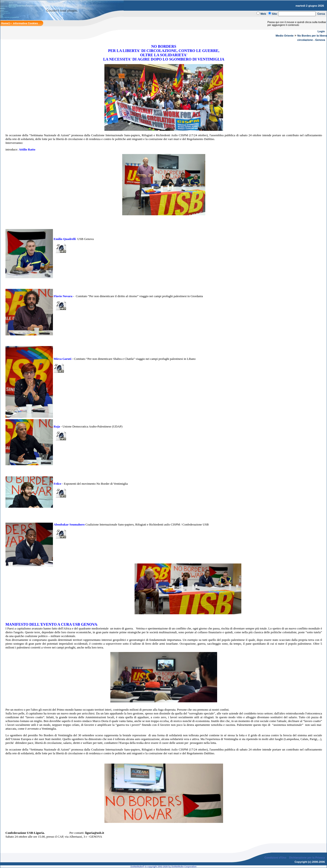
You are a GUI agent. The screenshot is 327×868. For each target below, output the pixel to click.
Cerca (321, 14)
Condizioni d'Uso (275, 858)
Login (321, 31)
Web (263, 14)
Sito (274, 14)
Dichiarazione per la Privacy (307, 858)
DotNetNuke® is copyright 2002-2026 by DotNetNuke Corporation (163, 867)
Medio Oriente (285, 36)
